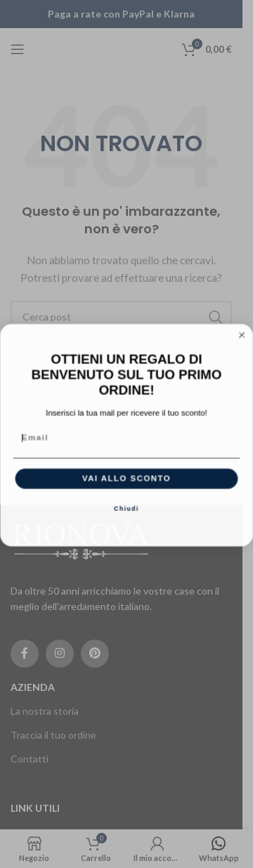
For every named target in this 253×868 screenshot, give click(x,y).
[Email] (127, 445)
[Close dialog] (242, 341)
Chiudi (126, 516)
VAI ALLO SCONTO (126, 485)
